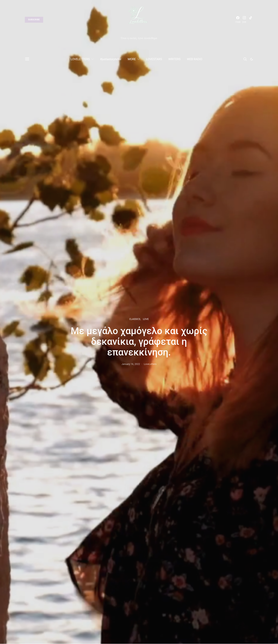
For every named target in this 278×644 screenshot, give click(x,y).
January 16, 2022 (131, 364)
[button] (252, 59)
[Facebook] (238, 20)
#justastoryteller (111, 59)
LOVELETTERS (80, 59)
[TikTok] (251, 20)
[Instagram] (244, 20)
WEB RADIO (194, 59)
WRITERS (174, 59)
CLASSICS (135, 319)
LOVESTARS (154, 59)
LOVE (146, 319)
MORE (132, 59)
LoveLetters (150, 364)
